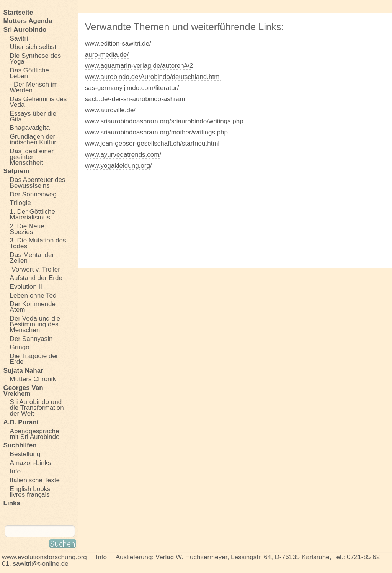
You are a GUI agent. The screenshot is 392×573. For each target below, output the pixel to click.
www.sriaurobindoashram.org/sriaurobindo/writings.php (164, 121)
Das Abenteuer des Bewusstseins (38, 183)
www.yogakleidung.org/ (118, 166)
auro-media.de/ (107, 55)
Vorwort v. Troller (35, 269)
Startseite (18, 12)
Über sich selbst (33, 47)
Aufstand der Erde (36, 278)
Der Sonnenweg (33, 194)
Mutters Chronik (33, 379)
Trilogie (20, 203)
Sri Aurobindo (25, 29)
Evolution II (26, 286)
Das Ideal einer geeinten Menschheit (32, 157)
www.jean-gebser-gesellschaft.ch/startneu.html (152, 143)
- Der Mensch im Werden (34, 88)
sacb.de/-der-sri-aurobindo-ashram (135, 99)
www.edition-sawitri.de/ (118, 43)
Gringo (20, 347)
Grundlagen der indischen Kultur (33, 139)
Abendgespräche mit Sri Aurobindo (35, 434)
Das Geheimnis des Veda (38, 102)
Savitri (19, 38)
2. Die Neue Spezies (27, 229)
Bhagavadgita (30, 128)
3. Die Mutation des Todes (38, 243)
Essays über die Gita (33, 116)
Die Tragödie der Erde (34, 359)
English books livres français (30, 492)
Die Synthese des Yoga (36, 58)
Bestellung (25, 454)
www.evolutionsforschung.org (44, 557)
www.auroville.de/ (110, 110)
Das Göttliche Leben (29, 73)
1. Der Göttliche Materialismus (33, 214)
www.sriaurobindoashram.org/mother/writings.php (156, 132)
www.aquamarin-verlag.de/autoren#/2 (139, 66)
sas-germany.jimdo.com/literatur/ (132, 88)
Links (12, 503)
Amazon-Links (31, 463)
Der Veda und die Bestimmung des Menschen (35, 324)
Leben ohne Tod (33, 295)
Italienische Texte (35, 480)
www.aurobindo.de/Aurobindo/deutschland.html (153, 77)
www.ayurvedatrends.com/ (123, 155)
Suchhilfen (20, 445)
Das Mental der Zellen (32, 258)
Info (15, 471)
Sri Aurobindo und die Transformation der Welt (37, 408)
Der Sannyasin (31, 339)
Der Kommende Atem (33, 307)
